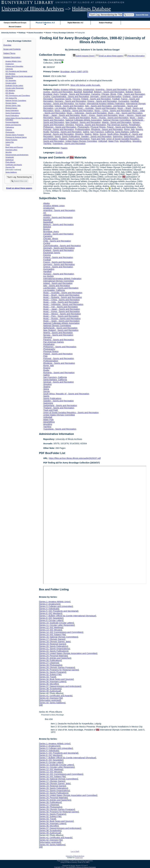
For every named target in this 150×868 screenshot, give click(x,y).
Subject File (10, 142)
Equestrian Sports (63, 99)
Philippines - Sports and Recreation (60, 127)
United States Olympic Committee (81, 141)
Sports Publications (12, 115)
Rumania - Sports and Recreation (66, 132)
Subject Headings (106, 23)
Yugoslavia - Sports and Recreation (69, 144)
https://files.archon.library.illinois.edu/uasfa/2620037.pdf (75, 458)
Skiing (96, 134)
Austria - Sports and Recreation (58, 92)
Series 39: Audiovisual (50, 691)
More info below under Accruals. (85, 85)
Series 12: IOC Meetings (51, 627)
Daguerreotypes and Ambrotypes (17, 155)
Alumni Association (36, 33)
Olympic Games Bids (13, 105)
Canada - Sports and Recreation (75, 94)
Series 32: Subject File (50, 675)
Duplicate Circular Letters (14, 86)
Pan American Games (117, 125)
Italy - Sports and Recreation (98, 106)
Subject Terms (9, 53)
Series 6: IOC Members (51, 613)
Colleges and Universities (14, 66)
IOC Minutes (10, 93)
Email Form (79, 858)
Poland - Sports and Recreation (122, 127)
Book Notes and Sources (14, 147)
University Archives (8, 33)
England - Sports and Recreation (59, 250)
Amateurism (10, 64)
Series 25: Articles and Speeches (55, 658)
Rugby (46, 132)
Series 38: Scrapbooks (50, 689)
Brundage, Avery (51, 94)
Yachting (47, 144)
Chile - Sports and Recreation (131, 94)
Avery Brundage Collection (64, 33)
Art (130, 89)
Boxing (138, 92)
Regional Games (11, 108)
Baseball (78, 92)
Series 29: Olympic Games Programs (57, 667)
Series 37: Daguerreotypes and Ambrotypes (60, 686)
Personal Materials (12, 122)
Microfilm (9, 152)
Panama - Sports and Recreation (91, 125)
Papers (64, 148)
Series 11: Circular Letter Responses (57, 625)
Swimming (118, 136)
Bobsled (129, 92)
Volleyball (103, 141)
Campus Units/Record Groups (15, 23)
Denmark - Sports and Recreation (106, 97)
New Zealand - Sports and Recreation (83, 122)
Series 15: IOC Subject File (52, 635)
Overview (7, 45)
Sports (58, 136)
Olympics (70, 125)
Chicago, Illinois (109, 94)
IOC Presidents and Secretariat (16, 71)
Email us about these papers (19, 188)
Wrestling (137, 141)
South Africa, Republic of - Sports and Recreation (66, 394)
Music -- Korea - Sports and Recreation (99, 115)
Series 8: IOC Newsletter (51, 618)
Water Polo (113, 141)
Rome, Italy (129, 129)
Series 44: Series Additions (52, 703)
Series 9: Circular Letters (51, 620)
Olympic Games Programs (15, 135)
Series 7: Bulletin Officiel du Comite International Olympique (67, 616)
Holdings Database (91, 9)
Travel (8, 145)
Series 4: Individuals (49, 609)
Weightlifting (126, 141)
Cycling (47, 97)
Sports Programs (11, 140)
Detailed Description (12, 57)
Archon (73, 866)
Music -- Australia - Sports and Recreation (97, 108)
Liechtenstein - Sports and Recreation (61, 288)
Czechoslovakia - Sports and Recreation (70, 97)
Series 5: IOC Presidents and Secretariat (59, 611)
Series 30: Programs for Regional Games (59, 670)
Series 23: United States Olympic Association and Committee (68, 653)
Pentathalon (134, 125)
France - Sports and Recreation (58, 262)
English (59, 153)
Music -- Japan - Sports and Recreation (62, 115)
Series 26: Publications (50, 660)
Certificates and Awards (14, 165)
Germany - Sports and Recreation (70, 101)
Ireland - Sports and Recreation (69, 106)
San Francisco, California (102, 132)
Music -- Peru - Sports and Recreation (72, 118)
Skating (88, 134)
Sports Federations (12, 110)
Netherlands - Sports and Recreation (60, 328)
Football (116, 99)
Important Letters (11, 150)
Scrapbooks (10, 157)
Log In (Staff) (75, 851)
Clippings (9, 130)
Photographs (10, 132)
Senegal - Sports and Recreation (59, 134)
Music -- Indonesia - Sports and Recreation (87, 113)
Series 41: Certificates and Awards (56, 696)
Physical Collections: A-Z (45, 23)
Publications (10, 127)
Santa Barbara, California (127, 132)
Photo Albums (10, 162)
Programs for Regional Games (16, 137)
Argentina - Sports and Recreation (111, 89)
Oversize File (10, 167)
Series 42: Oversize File (51, 698)
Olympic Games (11, 103)
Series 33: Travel (47, 677)
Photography (83, 127)
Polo (140, 127)
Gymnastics (124, 101)
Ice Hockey (80, 104)
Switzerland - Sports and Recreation (60, 405)
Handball (135, 101)
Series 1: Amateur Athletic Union (55, 602)
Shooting (79, 134)
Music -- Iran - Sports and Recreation (125, 113)
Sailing (86, 132)
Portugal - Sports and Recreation (59, 129)
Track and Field (98, 139)
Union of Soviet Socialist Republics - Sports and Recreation (71, 413)
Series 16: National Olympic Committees (58, 637)
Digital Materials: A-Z (75, 23)
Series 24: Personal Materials (53, 656)
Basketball (88, 92)
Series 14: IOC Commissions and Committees (61, 632)
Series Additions (11, 172)
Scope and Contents (12, 49)
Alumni (48, 33)
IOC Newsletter (11, 81)
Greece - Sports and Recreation (102, 101)
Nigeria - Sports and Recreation (117, 122)
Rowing (139, 129)
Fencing (76, 99)
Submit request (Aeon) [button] (84, 56)
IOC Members (10, 74)
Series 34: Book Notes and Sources (56, 679)
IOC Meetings (10, 91)
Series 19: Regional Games (52, 644)
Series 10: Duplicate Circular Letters (56, 623)
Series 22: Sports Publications (54, 651)
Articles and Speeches (13, 125)
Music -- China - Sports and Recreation (113, 111)
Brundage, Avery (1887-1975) (74, 72)
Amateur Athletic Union (13, 61)
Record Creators (15, 27)
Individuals (9, 69)
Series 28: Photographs (51, 665)
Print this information (135, 56)
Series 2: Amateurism (50, 604)
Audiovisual (10, 160)
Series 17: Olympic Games (52, 639)
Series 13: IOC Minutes (50, 630)
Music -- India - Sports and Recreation (61, 302)
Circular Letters (11, 83)
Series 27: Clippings (49, 663)
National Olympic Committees (16, 100)
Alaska (56, 89)
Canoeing (96, 94)
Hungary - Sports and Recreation (59, 104)
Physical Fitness (98, 127)
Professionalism (83, 129)
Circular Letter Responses (15, 88)
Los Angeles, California (65, 108)
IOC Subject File (11, 98)
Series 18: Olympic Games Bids (55, 642)
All (41, 705)
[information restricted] (50, 700)
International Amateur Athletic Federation (106, 104)
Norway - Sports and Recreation (58, 335)
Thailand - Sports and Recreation (74, 139)
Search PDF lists (142, 15)
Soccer (103, 134)
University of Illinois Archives (33, 9)
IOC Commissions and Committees (18, 95)
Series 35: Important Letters (53, 682)
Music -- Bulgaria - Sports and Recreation (74, 111)
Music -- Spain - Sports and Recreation (61, 321)
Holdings (22, 33)
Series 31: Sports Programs (53, 672)
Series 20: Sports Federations (53, 646)
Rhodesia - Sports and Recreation (107, 129)
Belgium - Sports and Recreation (109, 92)
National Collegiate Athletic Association (83, 120)
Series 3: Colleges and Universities (56, 606)
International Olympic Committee (59, 281)
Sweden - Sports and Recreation (96, 136)
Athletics (136, 89)
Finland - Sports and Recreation (96, 99)
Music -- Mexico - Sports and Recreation (62, 314)
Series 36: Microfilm (49, 684)
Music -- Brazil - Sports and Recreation (61, 295)
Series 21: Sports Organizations (54, 649)
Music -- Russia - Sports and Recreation (110, 118)
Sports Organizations (13, 113)
